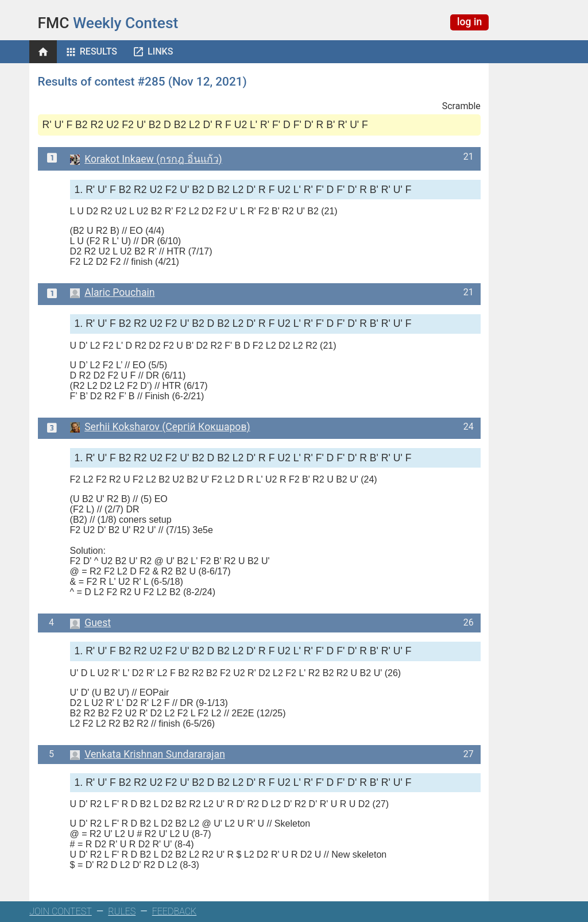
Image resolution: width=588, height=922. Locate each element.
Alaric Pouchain (113, 292)
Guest (90, 623)
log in (469, 22)
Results (98, 51)
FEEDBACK (174, 911)
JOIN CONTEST (61, 911)
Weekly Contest (108, 23)
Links (160, 51)
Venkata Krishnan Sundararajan (148, 754)
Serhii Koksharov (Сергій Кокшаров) (160, 427)
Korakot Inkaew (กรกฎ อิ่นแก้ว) (146, 159)
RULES (122, 911)
